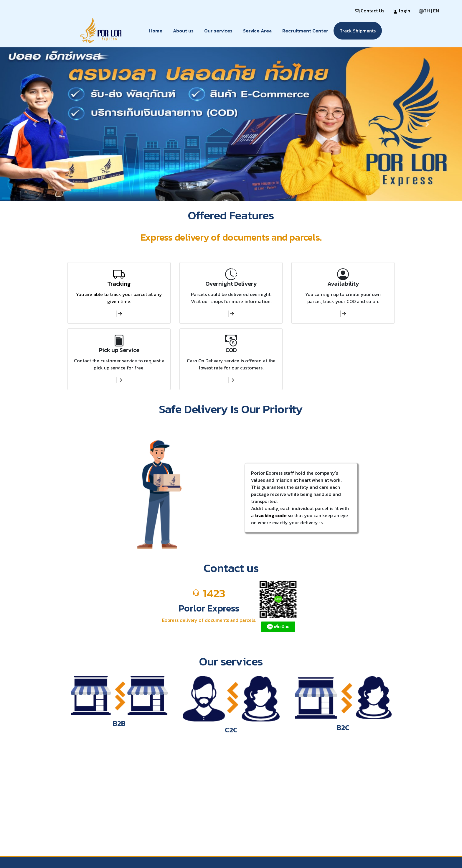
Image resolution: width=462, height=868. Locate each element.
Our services (218, 31)
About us (183, 31)
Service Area (257, 31)
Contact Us (369, 11)
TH (427, 11)
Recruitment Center (305, 31)
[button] (35, 124)
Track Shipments (358, 31)
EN (436, 11)
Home (156, 31)
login (402, 11)
